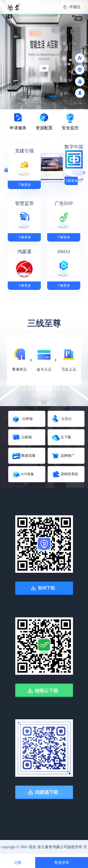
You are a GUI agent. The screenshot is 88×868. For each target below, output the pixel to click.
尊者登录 (62, 863)
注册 (18, 863)
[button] (35, 96)
